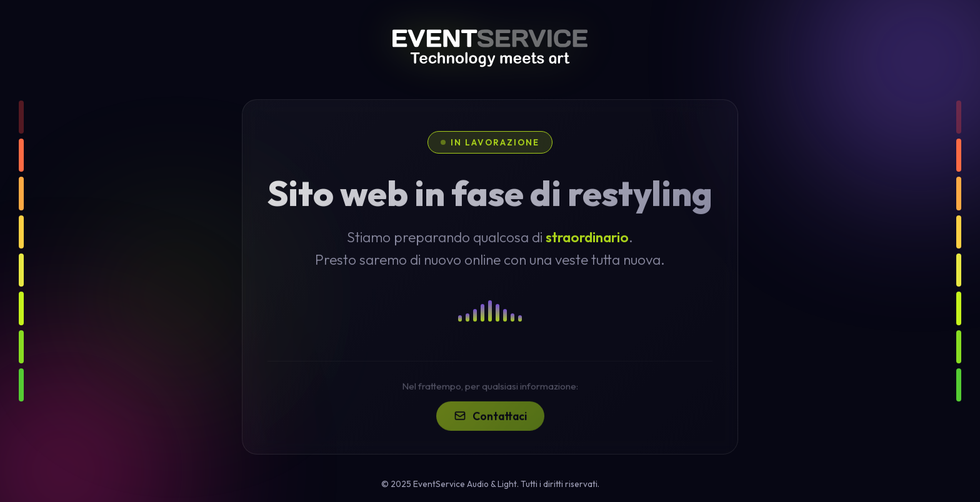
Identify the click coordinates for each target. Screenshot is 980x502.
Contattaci (490, 424)
